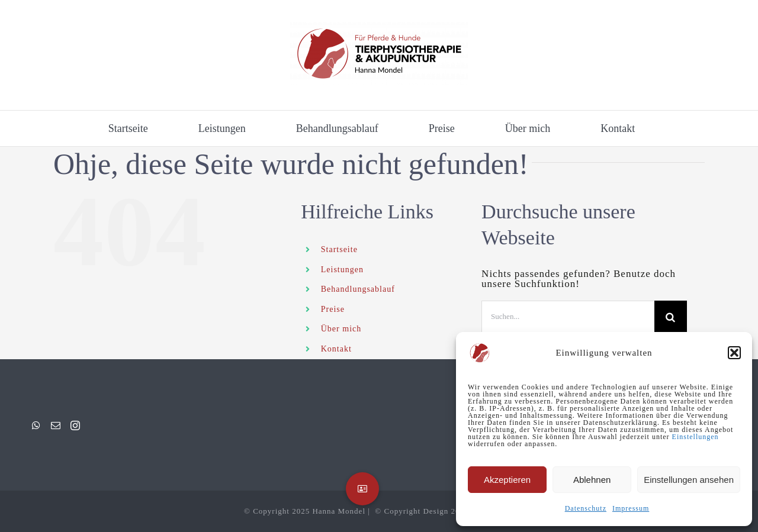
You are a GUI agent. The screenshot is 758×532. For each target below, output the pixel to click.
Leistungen (342, 270)
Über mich (341, 329)
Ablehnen (592, 480)
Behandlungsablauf (358, 289)
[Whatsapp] (36, 425)
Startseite (339, 249)
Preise (333, 309)
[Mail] (56, 425)
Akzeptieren (507, 480)
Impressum (631, 508)
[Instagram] (76, 425)
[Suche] (671, 317)
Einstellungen (696, 437)
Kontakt (336, 349)
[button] (734, 353)
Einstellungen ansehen (689, 480)
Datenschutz (586, 508)
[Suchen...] (568, 317)
